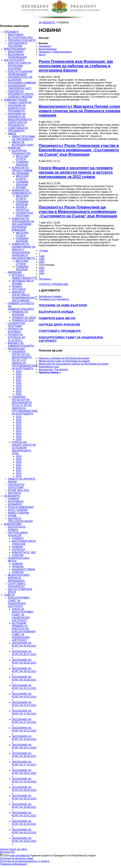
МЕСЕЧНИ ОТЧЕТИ (22, 158)
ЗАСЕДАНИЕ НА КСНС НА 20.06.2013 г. (24, 680)
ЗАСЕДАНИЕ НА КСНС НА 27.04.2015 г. (24, 722)
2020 (19, 377)
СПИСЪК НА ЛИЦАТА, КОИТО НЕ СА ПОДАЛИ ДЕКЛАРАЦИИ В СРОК (24, 448)
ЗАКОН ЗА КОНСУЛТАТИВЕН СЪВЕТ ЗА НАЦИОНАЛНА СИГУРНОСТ (23, 615)
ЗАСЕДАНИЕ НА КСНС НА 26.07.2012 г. (24, 654)
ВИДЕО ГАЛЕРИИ (18, 513)
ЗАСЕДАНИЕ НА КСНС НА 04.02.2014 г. (24, 697)
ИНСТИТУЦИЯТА (14, 60)
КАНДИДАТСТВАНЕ (23, 569)
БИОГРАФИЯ (16, 35)
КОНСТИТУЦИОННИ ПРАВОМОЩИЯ (20, 73)
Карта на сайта (18, 849)
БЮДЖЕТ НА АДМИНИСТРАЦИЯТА (21, 344)
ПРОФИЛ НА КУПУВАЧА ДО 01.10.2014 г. (17, 337)
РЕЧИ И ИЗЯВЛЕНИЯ (21, 507)
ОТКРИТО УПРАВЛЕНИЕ (53, 284)
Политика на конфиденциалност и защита (25, 861)
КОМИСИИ (14, 148)
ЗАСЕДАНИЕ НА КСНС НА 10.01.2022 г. (24, 816)
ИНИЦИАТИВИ (13, 524)
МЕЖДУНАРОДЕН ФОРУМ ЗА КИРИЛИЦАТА (19, 578)
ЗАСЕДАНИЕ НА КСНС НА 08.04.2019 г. (24, 790)
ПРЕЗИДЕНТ (12, 32)
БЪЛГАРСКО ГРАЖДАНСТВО (21, 152)
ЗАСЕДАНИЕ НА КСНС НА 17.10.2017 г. (24, 765)
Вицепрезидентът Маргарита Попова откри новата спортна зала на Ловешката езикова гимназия (79, 111)
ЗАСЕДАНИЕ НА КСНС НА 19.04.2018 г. (24, 782)
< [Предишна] (39, 253)
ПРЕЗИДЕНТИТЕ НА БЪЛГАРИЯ (20, 79)
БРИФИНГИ (15, 504)
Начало (4, 849)
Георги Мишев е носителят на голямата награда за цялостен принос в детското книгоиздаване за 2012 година (76, 172)
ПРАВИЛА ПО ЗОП (23, 320)
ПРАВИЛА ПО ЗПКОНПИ (20, 313)
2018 (19, 371)
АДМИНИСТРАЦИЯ (15, 100)
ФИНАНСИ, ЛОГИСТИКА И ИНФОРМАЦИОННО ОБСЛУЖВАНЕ (24, 296)
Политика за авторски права (17, 858)
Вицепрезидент (48, 49)
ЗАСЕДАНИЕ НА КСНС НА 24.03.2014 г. (24, 705)
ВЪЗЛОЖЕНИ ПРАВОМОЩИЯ (17, 56)
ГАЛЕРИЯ (18, 555)
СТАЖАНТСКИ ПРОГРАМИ (17, 325)
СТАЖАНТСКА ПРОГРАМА (24, 214)
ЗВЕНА (12, 134)
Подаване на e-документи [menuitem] (54, 299)
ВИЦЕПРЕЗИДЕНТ (15, 49)
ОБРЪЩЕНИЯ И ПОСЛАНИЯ (18, 45)
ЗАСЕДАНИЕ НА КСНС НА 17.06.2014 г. (24, 714)
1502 (42, 268)
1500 (42, 262)
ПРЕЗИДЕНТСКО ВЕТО (22, 40)
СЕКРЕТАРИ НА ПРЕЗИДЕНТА (17, 124)
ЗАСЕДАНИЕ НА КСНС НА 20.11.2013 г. (24, 688)
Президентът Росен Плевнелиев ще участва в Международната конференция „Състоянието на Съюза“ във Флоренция (78, 211)
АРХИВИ (21, 187)
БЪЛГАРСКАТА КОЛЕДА (17, 528)
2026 (19, 394)
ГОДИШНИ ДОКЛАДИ (22, 163)
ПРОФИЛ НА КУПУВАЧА (15, 330)
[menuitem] (62, 43)
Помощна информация (13, 864)
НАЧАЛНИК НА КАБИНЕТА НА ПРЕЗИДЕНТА (17, 108)
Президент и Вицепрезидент (55, 52)
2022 (19, 383)
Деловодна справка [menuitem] (50, 296)
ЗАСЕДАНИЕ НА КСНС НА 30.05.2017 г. (24, 756)
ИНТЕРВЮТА (16, 502)
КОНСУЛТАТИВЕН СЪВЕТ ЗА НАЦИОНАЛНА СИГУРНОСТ (19, 602)
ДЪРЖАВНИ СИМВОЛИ (22, 83)
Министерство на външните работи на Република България (74, 364)
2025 (19, 391)
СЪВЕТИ (9, 595)
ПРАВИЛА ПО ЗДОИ (24, 318)
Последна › (45, 279)
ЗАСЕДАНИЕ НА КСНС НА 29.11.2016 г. (24, 748)
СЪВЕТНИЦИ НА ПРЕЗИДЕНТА (18, 129)
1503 (42, 270)
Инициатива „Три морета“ (54, 369)
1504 (42, 273)
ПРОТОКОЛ (19, 289)
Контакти (5, 852)
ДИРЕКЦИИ (15, 272)
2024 (19, 388)
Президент (45, 46)
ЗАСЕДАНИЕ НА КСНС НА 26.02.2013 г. (24, 671)
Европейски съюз (49, 367)
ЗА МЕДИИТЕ (12, 496)
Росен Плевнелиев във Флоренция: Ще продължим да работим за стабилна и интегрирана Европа (76, 66)
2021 (19, 380)
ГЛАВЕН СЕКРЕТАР (20, 103)
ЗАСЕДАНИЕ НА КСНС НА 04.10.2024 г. (24, 833)
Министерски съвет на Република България (64, 361)
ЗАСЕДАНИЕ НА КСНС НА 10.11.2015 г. (24, 731)
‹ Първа (43, 251)
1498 (42, 256)
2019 (19, 374)
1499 (42, 259)
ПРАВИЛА (18, 538)
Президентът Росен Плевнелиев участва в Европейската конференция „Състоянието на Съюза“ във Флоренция (79, 150)
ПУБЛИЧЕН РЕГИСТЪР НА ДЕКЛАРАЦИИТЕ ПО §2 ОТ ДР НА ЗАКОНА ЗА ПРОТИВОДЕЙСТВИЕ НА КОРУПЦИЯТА (25, 405)
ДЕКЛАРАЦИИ (16, 349)
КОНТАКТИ (14, 493)
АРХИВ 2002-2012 (18, 490)
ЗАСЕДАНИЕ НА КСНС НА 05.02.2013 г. (24, 663)
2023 (19, 386)
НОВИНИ (13, 499)
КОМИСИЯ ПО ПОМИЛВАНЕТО (22, 192)
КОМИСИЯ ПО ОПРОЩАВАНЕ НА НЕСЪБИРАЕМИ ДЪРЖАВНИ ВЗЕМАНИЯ (23, 224)
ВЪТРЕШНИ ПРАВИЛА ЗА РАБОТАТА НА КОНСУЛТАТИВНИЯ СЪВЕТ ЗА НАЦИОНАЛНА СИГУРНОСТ (24, 632)
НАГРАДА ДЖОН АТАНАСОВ (18, 534)
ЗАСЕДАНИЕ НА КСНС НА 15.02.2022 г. (24, 824)
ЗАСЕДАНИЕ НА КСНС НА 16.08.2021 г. (24, 807)
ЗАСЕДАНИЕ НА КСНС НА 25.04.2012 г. (24, 646)
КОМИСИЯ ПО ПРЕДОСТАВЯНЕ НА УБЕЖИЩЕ (22, 170)
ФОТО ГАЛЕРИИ (18, 510)
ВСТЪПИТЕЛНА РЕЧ (20, 37)
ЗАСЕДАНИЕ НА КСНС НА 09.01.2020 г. (24, 799)
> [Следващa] (39, 276)
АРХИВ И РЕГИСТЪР (23, 209)
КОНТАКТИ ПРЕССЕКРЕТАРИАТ (20, 520)
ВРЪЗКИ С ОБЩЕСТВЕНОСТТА (24, 277)
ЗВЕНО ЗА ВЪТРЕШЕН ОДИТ (23, 144)
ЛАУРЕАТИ (18, 550)
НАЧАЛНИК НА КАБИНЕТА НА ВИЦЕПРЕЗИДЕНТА (20, 117)
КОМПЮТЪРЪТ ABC (24, 552)
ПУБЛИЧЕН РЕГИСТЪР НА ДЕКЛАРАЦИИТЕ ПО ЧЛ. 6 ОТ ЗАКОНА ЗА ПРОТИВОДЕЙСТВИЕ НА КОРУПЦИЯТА (25, 360)
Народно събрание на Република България (64, 358)
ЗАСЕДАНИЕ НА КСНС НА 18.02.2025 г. (24, 841)
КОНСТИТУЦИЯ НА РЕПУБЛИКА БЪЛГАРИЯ (19, 66)
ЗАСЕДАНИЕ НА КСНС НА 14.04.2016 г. (24, 739)
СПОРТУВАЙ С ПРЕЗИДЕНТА (17, 585)
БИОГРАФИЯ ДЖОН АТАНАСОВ (24, 543)
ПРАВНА (17, 286)
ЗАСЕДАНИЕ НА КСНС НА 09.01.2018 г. (24, 773)
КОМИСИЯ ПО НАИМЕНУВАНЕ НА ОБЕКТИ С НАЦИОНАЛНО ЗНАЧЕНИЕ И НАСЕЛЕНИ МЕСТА (24, 251)
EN (13, 852)
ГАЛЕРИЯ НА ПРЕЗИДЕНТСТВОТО (21, 93)
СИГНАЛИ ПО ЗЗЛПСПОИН (16, 486)
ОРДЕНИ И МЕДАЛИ (20, 97)
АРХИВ (12, 516)
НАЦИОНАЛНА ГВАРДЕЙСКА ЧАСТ (20, 87)
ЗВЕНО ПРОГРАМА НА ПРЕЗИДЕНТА (23, 138)
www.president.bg (20, 856)
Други (42, 55)
